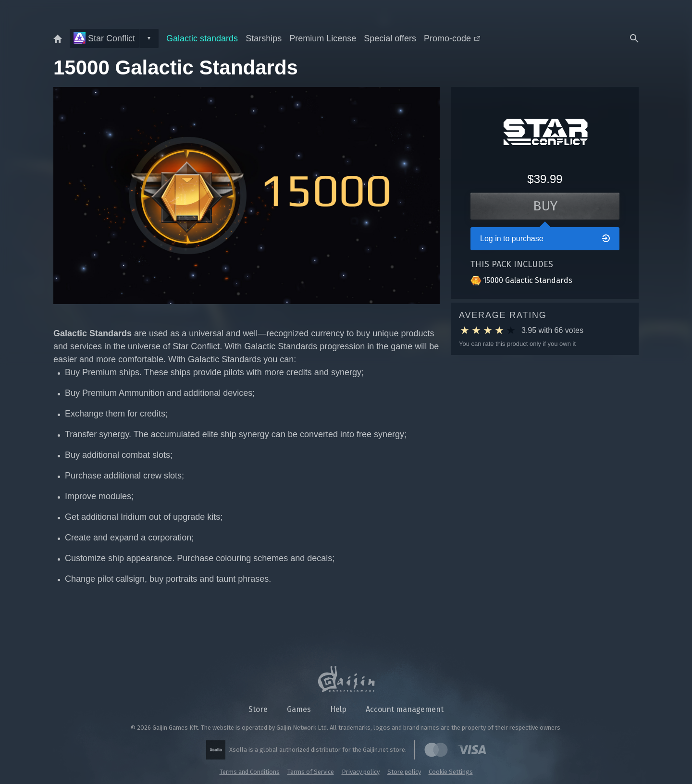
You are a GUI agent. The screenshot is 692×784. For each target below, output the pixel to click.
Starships (264, 38)
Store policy (404, 772)
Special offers (390, 38)
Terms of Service (311, 772)
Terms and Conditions (250, 772)
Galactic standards (202, 38)
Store (258, 709)
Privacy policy (361, 772)
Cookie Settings (451, 772)
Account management (405, 709)
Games (299, 709)
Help (338, 709)
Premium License (323, 38)
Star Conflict (104, 38)
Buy (545, 206)
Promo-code (452, 38)
